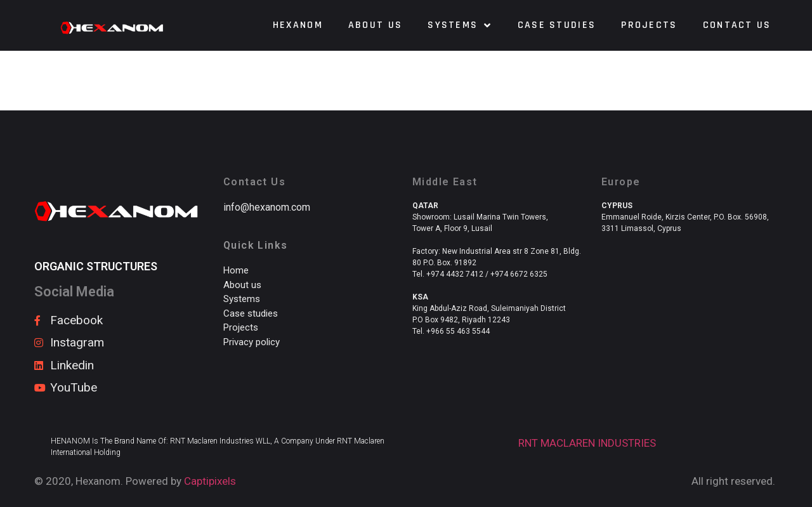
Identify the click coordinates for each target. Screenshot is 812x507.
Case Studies (557, 25)
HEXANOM (298, 25)
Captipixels (210, 481)
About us (375, 25)
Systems (460, 25)
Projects (649, 25)
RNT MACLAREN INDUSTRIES (587, 443)
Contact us (737, 25)
